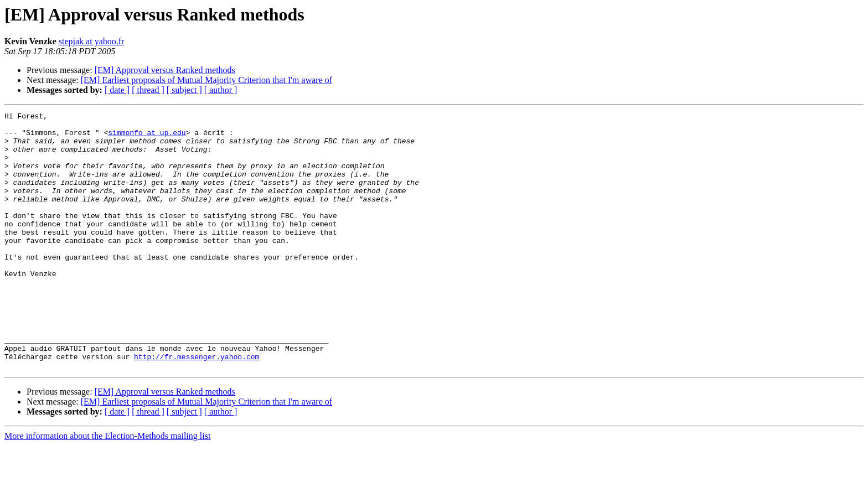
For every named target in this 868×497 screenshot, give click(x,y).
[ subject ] (184, 90)
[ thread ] (148, 90)
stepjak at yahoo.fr (92, 41)
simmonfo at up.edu (147, 137)
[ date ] (117, 90)
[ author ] (221, 90)
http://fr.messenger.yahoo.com (197, 406)
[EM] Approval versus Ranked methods (165, 70)
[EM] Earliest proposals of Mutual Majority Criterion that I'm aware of (206, 80)
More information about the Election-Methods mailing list (107, 487)
